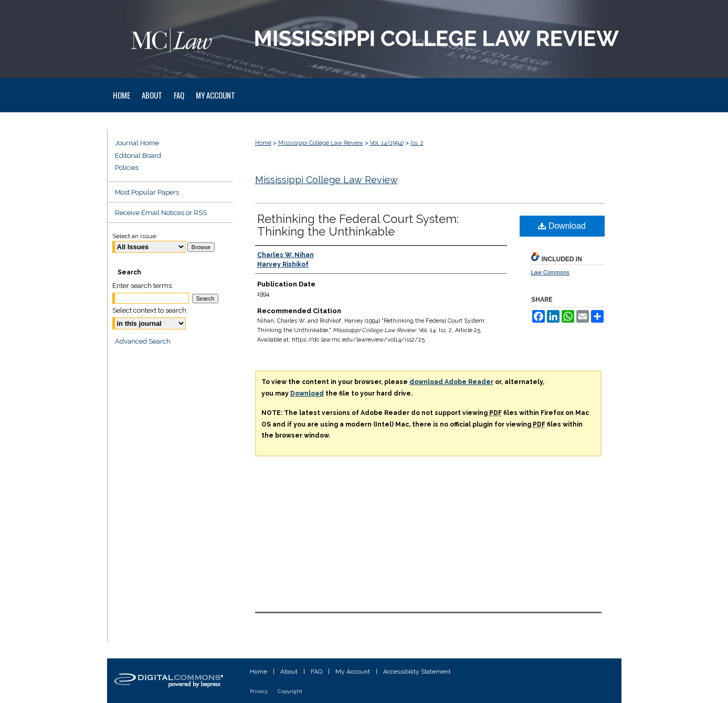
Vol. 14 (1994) (387, 143)
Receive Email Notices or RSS (161, 213)
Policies (127, 168)
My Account (353, 672)
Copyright (290, 691)
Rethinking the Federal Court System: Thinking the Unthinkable (358, 225)
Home (263, 143)
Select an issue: (135, 236)
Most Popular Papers (147, 192)
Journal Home (137, 143)
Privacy (259, 691)
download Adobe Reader (451, 382)
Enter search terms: (143, 286)
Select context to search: (150, 310)
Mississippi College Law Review (321, 143)
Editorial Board (138, 156)
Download (562, 226)
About (289, 672)
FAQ (316, 672)
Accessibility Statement (417, 672)
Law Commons (550, 272)
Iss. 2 (417, 143)
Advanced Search (143, 341)
